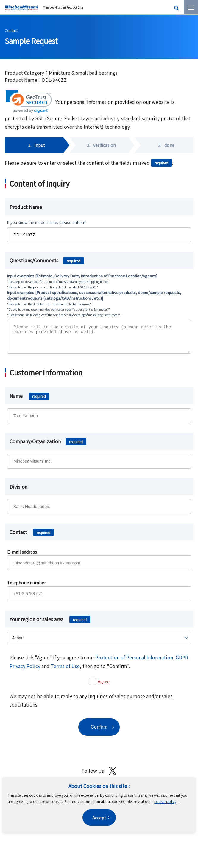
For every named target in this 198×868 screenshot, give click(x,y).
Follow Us (99, 775)
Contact (11, 30)
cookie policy (165, 801)
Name (29, 400)
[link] (29, 101)
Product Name (26, 207)
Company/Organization (48, 446)
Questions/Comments (47, 260)
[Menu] (191, 7)
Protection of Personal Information (134, 662)
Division (18, 491)
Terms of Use (65, 670)
